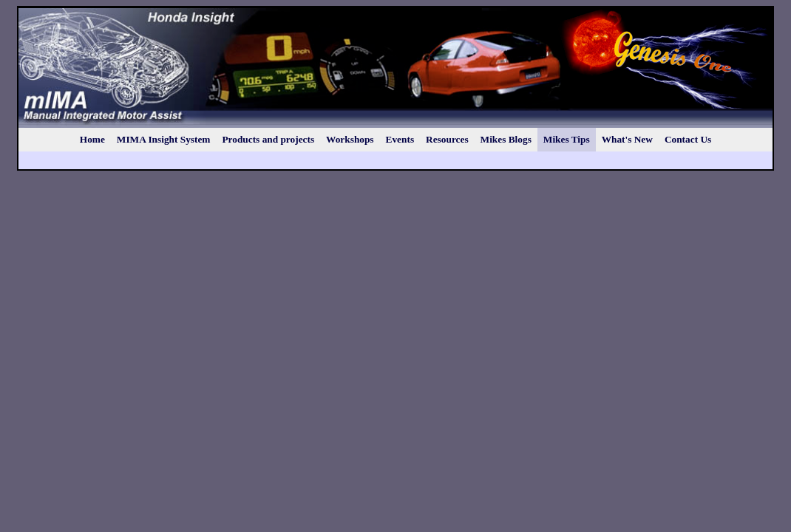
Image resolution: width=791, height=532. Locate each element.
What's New (627, 139)
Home (92, 139)
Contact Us (688, 139)
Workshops (350, 139)
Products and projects (268, 139)
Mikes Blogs (506, 139)
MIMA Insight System (164, 139)
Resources (447, 139)
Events (400, 139)
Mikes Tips (567, 139)
